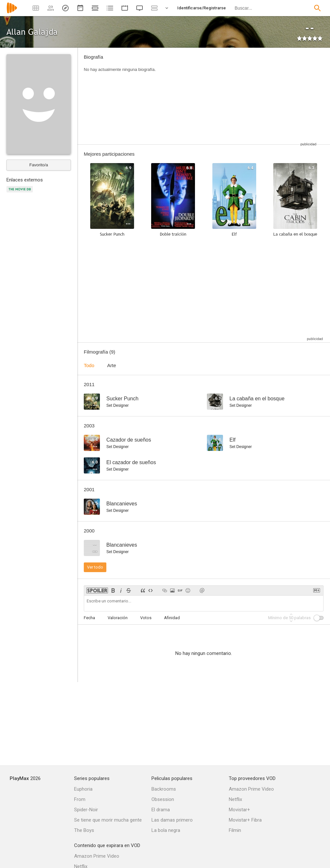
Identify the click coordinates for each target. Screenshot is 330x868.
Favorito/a (39, 165)
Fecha (89, 618)
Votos (146, 618)
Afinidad (172, 618)
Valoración (118, 618)
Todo (89, 365)
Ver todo (95, 567)
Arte (112, 365)
